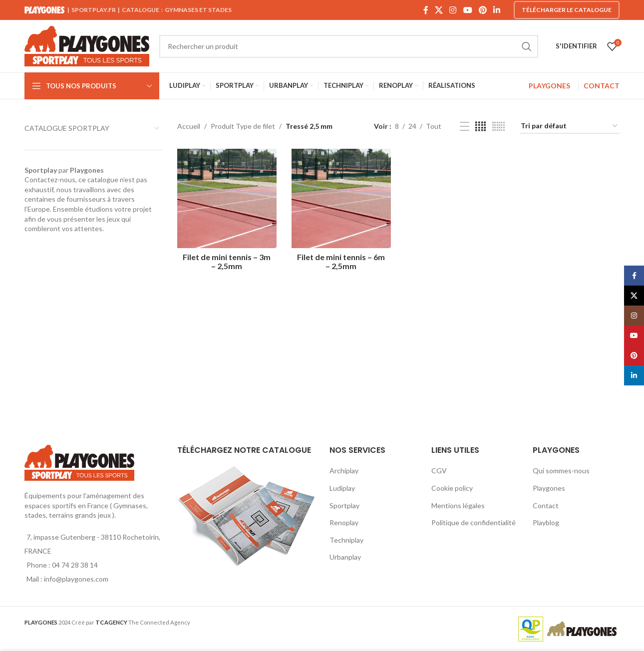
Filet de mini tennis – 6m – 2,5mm (341, 261)
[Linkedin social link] (497, 10)
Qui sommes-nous (561, 471)
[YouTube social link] (468, 10)
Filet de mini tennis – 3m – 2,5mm (227, 261)
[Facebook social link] (426, 10)
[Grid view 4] (481, 127)
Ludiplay (342, 488)
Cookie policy (452, 488)
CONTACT (602, 86)
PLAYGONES (549, 86)
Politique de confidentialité (474, 522)
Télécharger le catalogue (567, 10)
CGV (439, 471)
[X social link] (439, 10)
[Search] (349, 46)
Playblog (546, 522)
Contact (546, 505)
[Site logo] (87, 45)
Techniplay (346, 540)
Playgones (549, 488)
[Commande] (570, 127)
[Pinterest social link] (483, 10)
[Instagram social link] (453, 10)
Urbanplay (345, 557)
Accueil (189, 126)
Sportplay (344, 505)
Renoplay (344, 522)
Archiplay (344, 471)
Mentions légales (458, 505)
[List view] (465, 127)
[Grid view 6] (498, 127)
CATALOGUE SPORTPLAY (67, 128)
